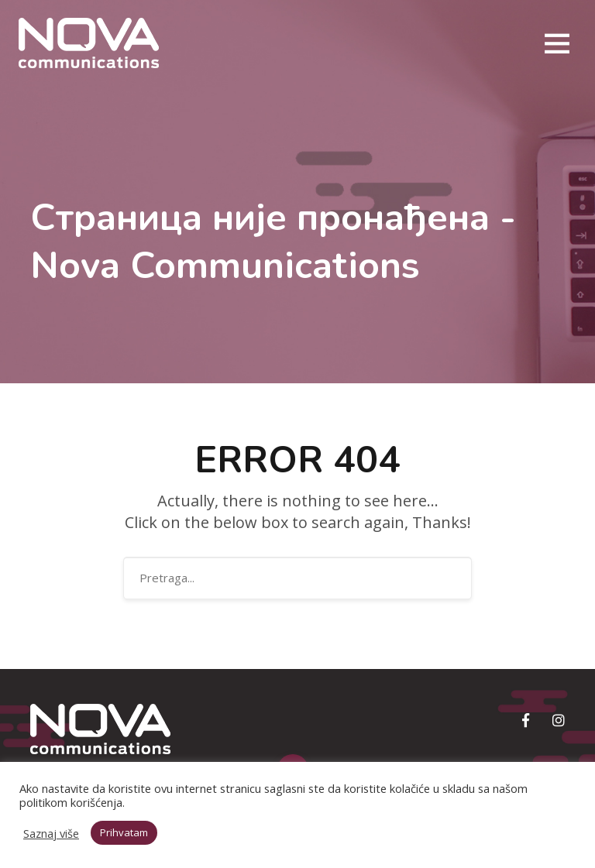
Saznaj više (51, 833)
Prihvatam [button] (124, 832)
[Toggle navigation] (557, 43)
